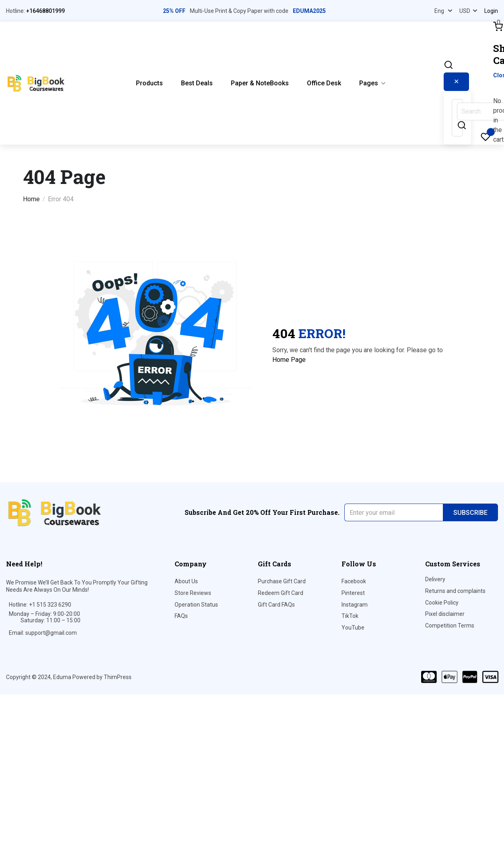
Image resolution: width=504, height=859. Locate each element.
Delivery (435, 579)
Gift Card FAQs (276, 605)
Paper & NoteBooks (260, 83)
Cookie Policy (442, 603)
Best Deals (197, 83)
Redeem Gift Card (281, 593)
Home (31, 199)
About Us (186, 581)
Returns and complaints (455, 591)
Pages (369, 83)
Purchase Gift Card (282, 581)
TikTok (350, 616)
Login (491, 11)
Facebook (354, 581)
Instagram (355, 605)
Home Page (289, 360)
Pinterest (353, 593)
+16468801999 (45, 11)
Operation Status (196, 605)
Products (149, 83)
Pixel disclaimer (445, 614)
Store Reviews (193, 593)
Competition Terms (450, 626)
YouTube (353, 628)
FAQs (181, 616)
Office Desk (324, 83)
